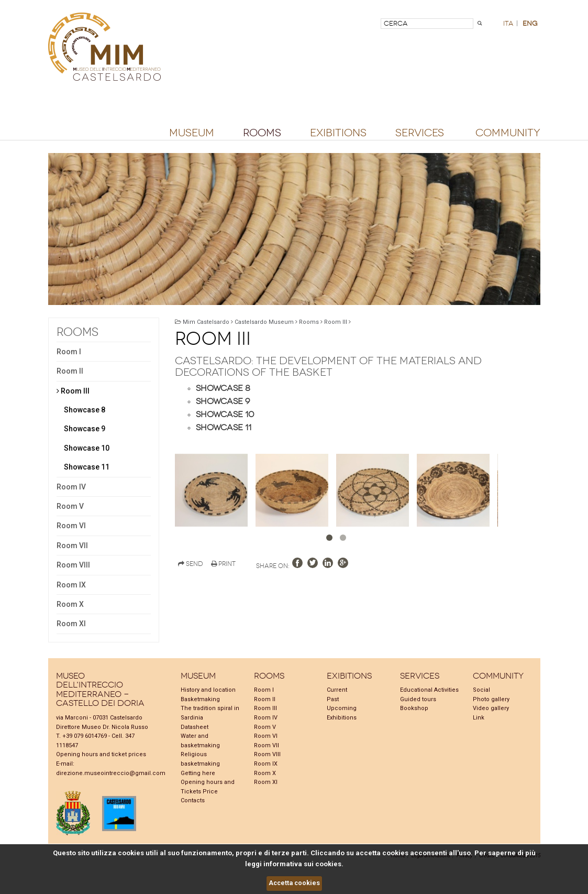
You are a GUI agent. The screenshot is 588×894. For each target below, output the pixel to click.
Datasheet (195, 727)
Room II (70, 371)
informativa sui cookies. (303, 864)
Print (223, 564)
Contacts (193, 800)
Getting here (198, 773)
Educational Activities (429, 690)
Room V (70, 506)
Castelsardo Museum (264, 322)
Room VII (72, 546)
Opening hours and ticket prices (101, 754)
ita (508, 23)
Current (337, 690)
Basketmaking (200, 699)
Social (481, 690)
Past (333, 699)
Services (420, 133)
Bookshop (414, 708)
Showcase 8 (85, 410)
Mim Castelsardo (206, 322)
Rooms (262, 133)
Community (508, 133)
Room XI (71, 624)
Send (191, 564)
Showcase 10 (87, 448)
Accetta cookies (294, 883)
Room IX (71, 585)
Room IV (71, 487)
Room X (70, 604)
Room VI (71, 526)
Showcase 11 (87, 467)
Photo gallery (491, 699)
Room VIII (73, 565)
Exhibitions (342, 718)
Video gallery (491, 708)
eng (530, 23)
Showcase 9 (85, 429)
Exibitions (338, 133)
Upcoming (342, 708)
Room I (69, 352)
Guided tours (418, 699)
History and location (208, 690)
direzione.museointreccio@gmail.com (111, 773)
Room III (73, 391)
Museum (192, 133)
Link (479, 718)
